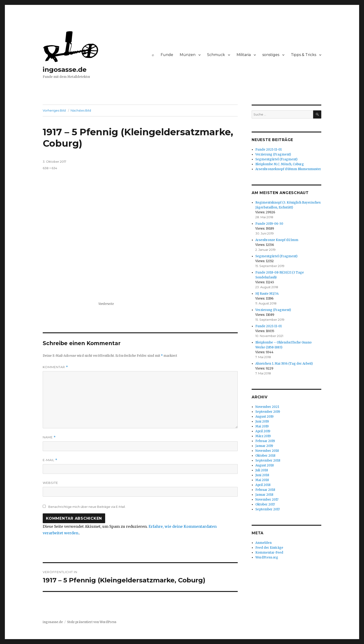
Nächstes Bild (81, 110)
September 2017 (268, 509)
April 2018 (263, 485)
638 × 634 (50, 168)
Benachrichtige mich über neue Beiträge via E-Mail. (87, 507)
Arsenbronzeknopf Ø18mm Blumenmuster (288, 169)
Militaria (244, 55)
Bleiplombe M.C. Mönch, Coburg (280, 164)
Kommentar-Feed (269, 553)
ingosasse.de (65, 69)
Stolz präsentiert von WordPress (92, 622)
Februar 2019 (265, 441)
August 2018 (265, 465)
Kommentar (55, 367)
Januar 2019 (264, 446)
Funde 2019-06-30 (269, 224)
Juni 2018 (262, 475)
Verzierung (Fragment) (273, 154)
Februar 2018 (265, 490)
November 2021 (267, 407)
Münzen (188, 55)
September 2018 (268, 461)
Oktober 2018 (265, 456)
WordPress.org (267, 557)
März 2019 (263, 436)
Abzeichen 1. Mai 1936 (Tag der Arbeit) (284, 364)
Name (49, 437)
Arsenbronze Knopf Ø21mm (277, 240)
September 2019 (268, 412)
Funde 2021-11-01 (268, 150)
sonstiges (271, 55)
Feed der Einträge (269, 548)
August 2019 (264, 417)
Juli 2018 (262, 470)
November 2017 (267, 500)
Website (50, 483)
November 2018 (267, 451)
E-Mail (50, 460)
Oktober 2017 (265, 504)
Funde (167, 55)
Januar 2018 (264, 495)
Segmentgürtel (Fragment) (276, 159)
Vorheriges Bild (54, 110)
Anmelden (263, 543)
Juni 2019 (262, 421)
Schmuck (216, 55)
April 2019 (263, 431)
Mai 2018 (262, 480)
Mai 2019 (262, 426)
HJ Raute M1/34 (267, 294)
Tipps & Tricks (304, 55)
